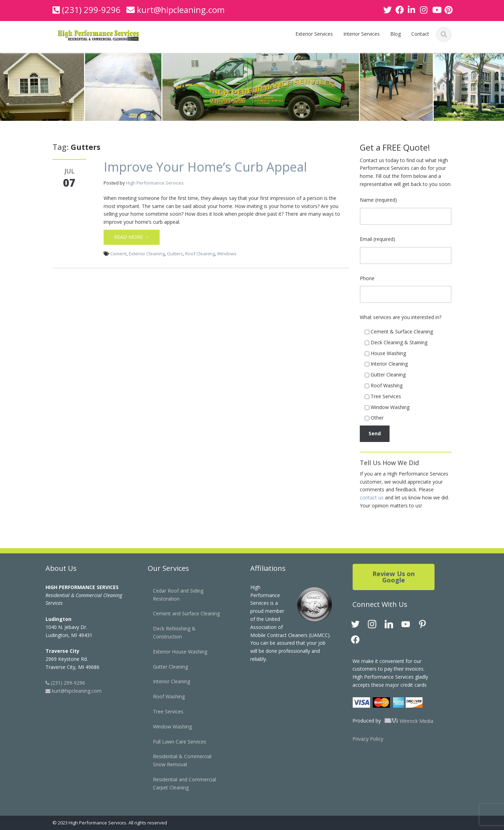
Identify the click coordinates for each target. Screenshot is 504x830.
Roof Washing (164, 696)
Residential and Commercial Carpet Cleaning (180, 783)
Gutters (175, 254)
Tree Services (164, 711)
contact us (372, 497)
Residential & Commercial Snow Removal (178, 760)
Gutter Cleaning (166, 667)
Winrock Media (403, 721)
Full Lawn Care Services (175, 742)
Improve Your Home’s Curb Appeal (205, 167)
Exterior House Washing (176, 652)
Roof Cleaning (200, 254)
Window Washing (168, 727)
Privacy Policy (363, 739)
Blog (395, 34)
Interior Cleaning (167, 681)
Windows (227, 254)
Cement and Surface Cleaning (182, 613)
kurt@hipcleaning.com (181, 10)
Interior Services (362, 34)
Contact (420, 34)
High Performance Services (155, 183)
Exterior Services (314, 34)
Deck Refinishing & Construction (170, 632)
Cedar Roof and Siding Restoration (174, 595)
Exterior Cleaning (147, 254)
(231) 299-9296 (91, 10)
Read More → (132, 237)
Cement (118, 254)
